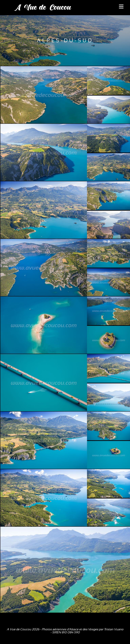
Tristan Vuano (114, 629)
